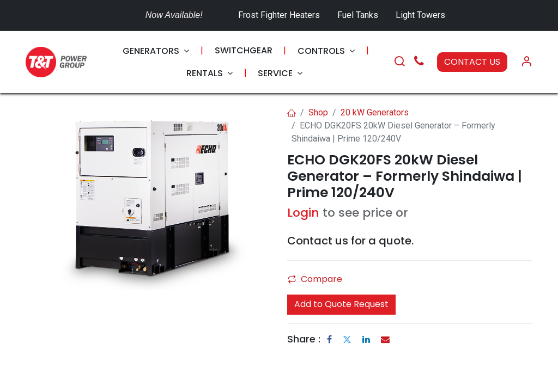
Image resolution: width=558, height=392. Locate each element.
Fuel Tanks (359, 15)
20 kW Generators (375, 112)
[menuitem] (156, 51)
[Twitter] (347, 339)
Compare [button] (315, 279)
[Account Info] (526, 62)
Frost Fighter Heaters (279, 15)
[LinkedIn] (366, 339)
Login (303, 213)
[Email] (385, 339)
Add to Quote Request (341, 304)
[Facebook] (329, 339)
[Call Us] (419, 62)
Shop (318, 112)
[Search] (399, 62)
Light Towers (420, 15)
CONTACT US (472, 62)
